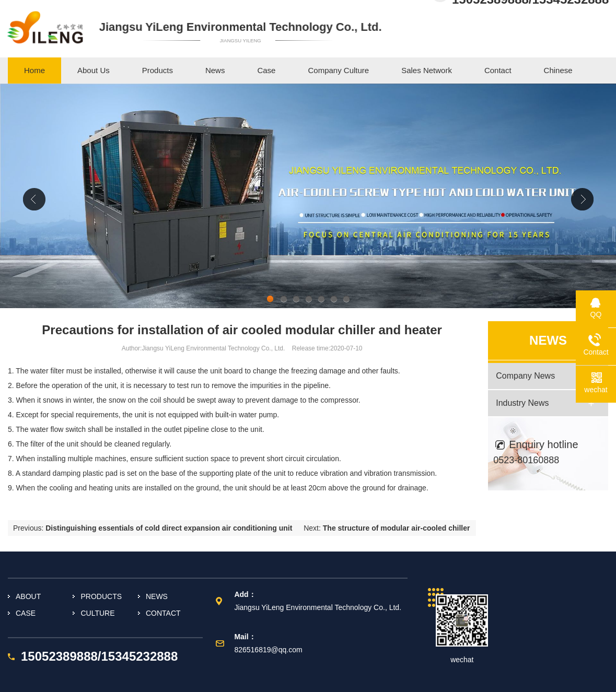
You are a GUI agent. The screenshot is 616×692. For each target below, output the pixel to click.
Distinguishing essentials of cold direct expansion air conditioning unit (169, 528)
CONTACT (163, 613)
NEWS (157, 596)
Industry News (522, 403)
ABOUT (28, 596)
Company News (525, 376)
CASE (26, 613)
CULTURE (97, 613)
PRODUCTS (101, 596)
